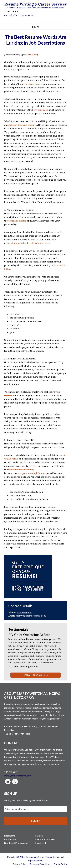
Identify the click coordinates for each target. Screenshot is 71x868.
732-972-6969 (24, 612)
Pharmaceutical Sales (45, 839)
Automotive (10, 839)
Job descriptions (33, 84)
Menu (36, 27)
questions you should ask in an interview (28, 243)
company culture (17, 221)
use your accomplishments (32, 473)
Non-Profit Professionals (16, 843)
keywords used (40, 110)
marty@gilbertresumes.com (19, 15)
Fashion (39, 836)
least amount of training (21, 470)
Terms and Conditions (40, 864)
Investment (41, 843)
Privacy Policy (20, 864)
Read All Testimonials (35, 675)
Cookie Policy (60, 864)
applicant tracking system (21, 125)
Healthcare (10, 836)
